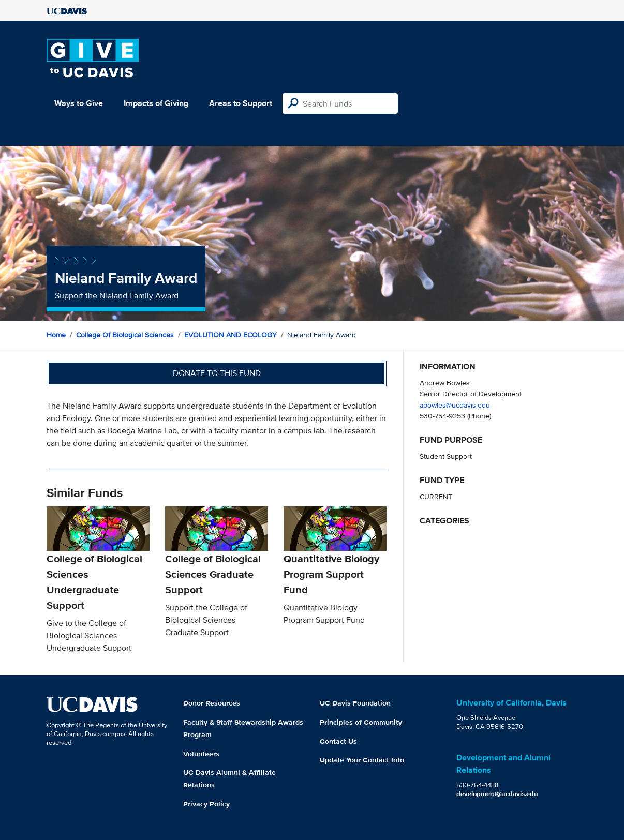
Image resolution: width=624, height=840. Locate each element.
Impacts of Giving (156, 103)
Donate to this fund (217, 373)
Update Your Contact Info (362, 760)
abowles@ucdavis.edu (455, 405)
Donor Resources (212, 703)
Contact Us (338, 741)
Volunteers (201, 754)
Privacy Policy (206, 804)
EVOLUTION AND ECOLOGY (231, 335)
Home (56, 335)
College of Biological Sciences (125, 335)
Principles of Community (361, 722)
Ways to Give (79, 103)
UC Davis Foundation (355, 703)
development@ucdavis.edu (497, 794)
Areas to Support (241, 103)
